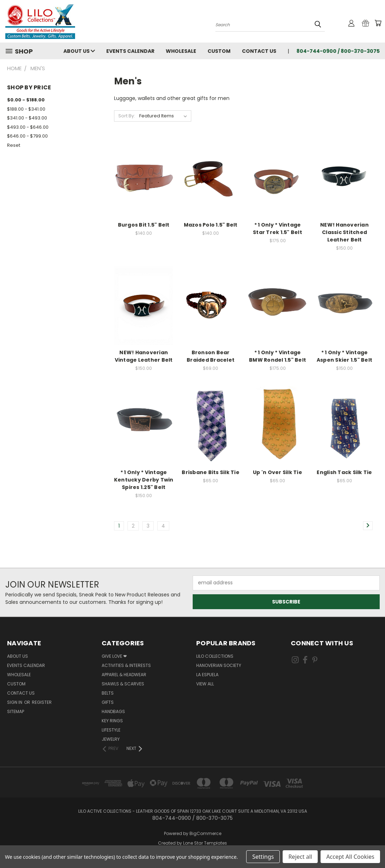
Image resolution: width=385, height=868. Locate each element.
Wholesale (181, 51)
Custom (219, 51)
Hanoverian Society (219, 665)
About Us (79, 51)
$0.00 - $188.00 (26, 100)
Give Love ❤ (114, 656)
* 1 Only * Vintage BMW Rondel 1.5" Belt (278, 356)
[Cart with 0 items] (378, 23)
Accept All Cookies (350, 857)
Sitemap (16, 711)
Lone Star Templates (205, 843)
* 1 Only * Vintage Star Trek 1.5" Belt (278, 229)
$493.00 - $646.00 (28, 127)
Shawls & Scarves (123, 684)
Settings (263, 857)
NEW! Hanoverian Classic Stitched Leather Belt (344, 232)
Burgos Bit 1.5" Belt (144, 225)
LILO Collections (215, 656)
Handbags (113, 711)
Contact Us (259, 51)
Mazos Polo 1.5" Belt (211, 225)
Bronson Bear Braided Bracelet (211, 356)
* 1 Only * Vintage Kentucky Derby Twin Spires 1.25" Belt (144, 480)
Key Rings (112, 721)
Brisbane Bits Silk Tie (211, 472)
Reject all (300, 857)
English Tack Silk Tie (344, 472)
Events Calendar (130, 51)
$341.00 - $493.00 (27, 118)
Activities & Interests (126, 665)
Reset (14, 145)
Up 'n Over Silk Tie (278, 472)
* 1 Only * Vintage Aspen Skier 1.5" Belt (344, 356)
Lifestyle (111, 730)
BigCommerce (205, 833)
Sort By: (127, 116)
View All (205, 684)
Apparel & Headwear (124, 675)
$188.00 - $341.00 (26, 109)
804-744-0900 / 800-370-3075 (338, 51)
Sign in (15, 702)
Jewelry (111, 739)
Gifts (108, 702)
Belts (108, 693)
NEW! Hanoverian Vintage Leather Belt (144, 356)
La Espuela (207, 675)
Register (42, 702)
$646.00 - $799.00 (27, 136)
